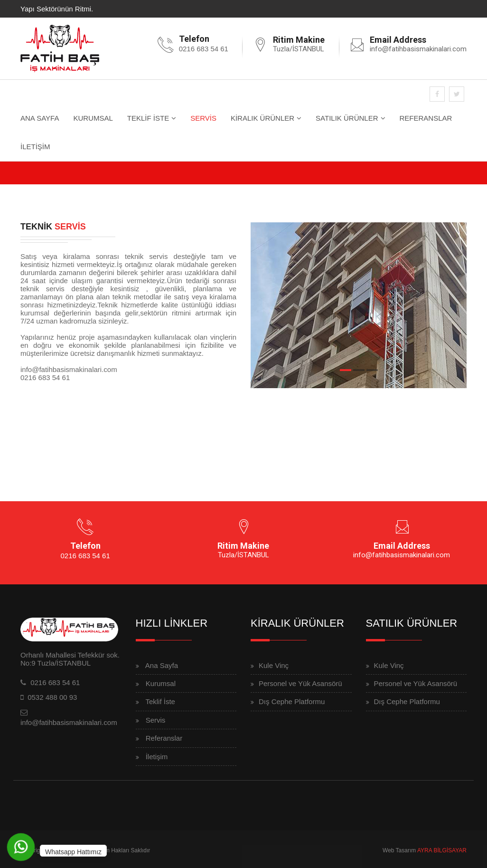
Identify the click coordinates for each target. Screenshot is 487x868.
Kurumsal (161, 683)
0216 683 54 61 (204, 49)
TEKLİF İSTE (148, 118)
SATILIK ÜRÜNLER (347, 118)
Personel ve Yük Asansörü (300, 683)
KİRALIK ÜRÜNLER (262, 118)
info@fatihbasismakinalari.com (418, 49)
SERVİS (203, 118)
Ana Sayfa (162, 665)
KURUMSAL (93, 118)
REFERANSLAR (426, 118)
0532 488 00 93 (52, 697)
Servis (156, 720)
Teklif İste (160, 701)
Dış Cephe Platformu (292, 701)
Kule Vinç (274, 665)
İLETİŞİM (35, 147)
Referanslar (164, 738)
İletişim (157, 757)
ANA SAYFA (40, 118)
